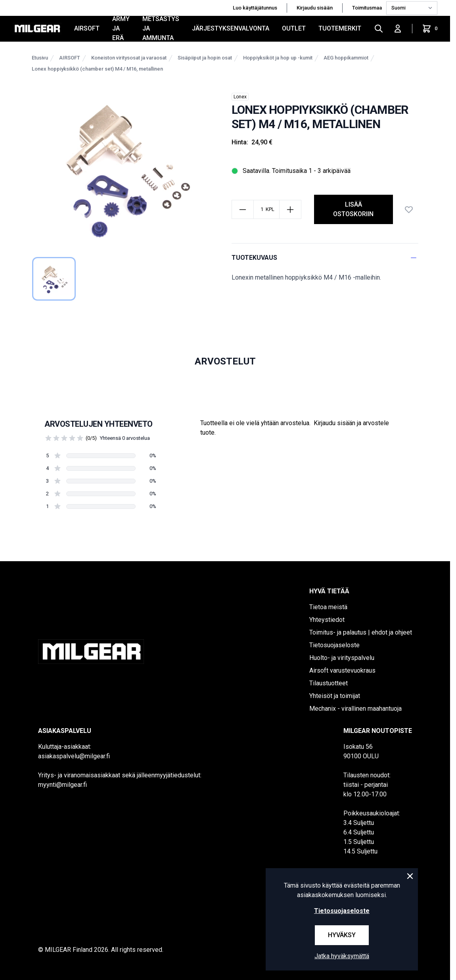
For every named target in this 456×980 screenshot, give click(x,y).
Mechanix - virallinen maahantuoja (355, 709)
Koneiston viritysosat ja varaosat (129, 58)
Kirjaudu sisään (315, 8)
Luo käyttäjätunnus (255, 8)
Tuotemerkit (340, 28)
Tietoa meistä (328, 607)
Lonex (240, 97)
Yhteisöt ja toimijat (335, 696)
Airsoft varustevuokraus (342, 670)
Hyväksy (342, 935)
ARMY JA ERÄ (121, 29)
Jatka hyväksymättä (342, 956)
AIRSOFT (87, 28)
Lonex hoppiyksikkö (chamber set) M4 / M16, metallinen (97, 69)
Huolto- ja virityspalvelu (342, 658)
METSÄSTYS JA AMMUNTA (161, 29)
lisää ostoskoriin (353, 209)
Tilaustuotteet (329, 683)
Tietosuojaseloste (334, 645)
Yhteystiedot (327, 620)
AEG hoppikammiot (346, 58)
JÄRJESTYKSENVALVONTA (231, 28)
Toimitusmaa (368, 8)
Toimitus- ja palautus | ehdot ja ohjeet (361, 632)
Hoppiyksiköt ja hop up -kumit (278, 58)
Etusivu (40, 58)
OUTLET (294, 28)
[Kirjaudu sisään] (398, 29)
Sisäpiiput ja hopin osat (205, 58)
